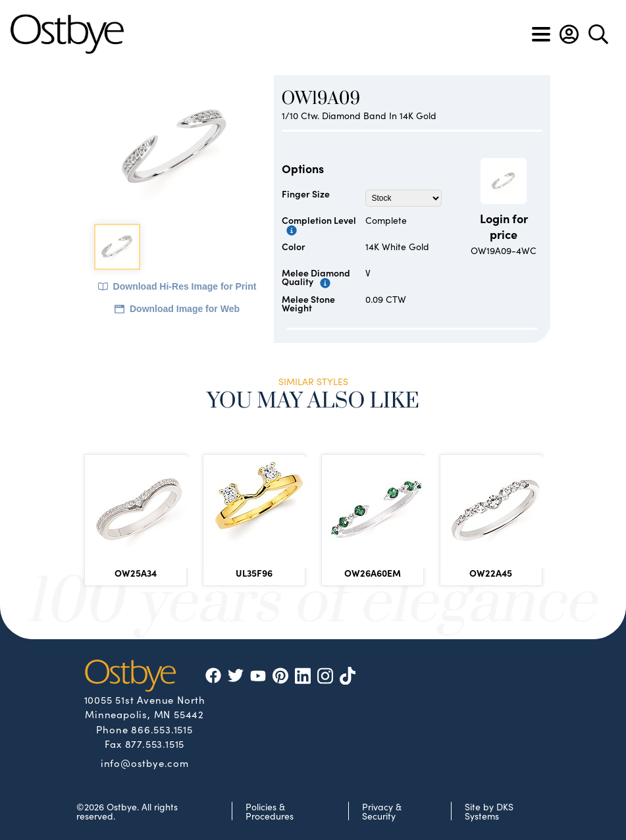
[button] (569, 34)
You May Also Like (313, 401)
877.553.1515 (155, 744)
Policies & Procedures (270, 811)
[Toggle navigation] (541, 34)
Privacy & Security (382, 811)
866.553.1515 (162, 729)
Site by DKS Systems (489, 811)
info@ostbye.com (145, 762)
